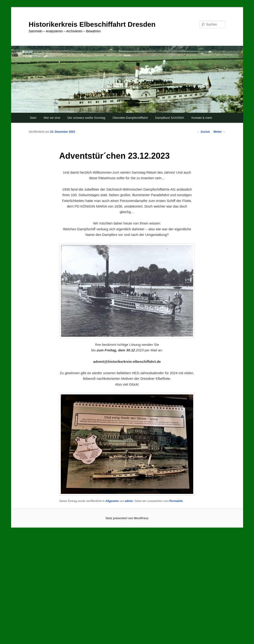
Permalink (176, 501)
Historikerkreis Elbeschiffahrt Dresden (92, 24)
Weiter (219, 132)
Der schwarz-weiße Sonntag (86, 118)
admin (129, 501)
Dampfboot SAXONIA (170, 118)
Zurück (203, 132)
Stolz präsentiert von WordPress (127, 518)
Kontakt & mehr (202, 118)
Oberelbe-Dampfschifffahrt (130, 118)
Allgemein (112, 501)
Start (33, 118)
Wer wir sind (52, 118)
